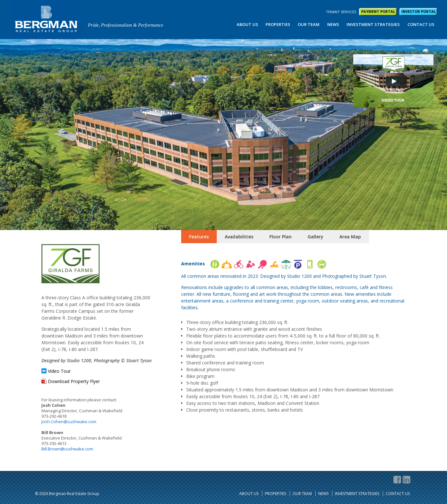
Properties (278, 24)
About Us (247, 24)
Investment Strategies (373, 24)
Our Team (309, 24)
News (333, 24)
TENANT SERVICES (341, 12)
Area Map (350, 237)
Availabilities (239, 237)
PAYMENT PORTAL (378, 11)
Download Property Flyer (74, 381)
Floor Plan (280, 237)
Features (199, 237)
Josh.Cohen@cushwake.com (69, 422)
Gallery (316, 237)
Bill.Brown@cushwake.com (67, 449)
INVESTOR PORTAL (419, 11)
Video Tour (59, 371)
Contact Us (421, 24)
